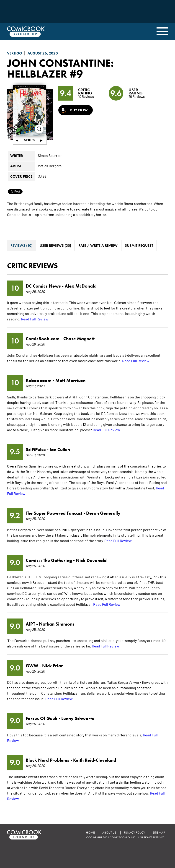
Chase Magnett (79, 339)
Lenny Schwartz (78, 718)
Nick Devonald (91, 560)
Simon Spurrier (50, 156)
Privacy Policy (134, 833)
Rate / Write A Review (98, 246)
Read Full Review (35, 319)
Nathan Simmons (57, 624)
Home (90, 833)
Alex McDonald (81, 286)
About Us (109, 833)
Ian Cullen (60, 450)
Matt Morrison (70, 380)
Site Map (158, 833)
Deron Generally (103, 513)
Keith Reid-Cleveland (95, 760)
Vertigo (15, 53)
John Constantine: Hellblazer (62, 68)
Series (30, 140)
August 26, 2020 (43, 53)
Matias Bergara (50, 166)
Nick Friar (53, 666)
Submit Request (139, 246)
